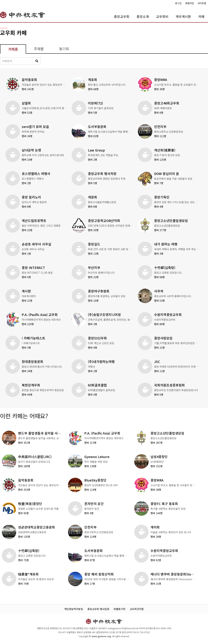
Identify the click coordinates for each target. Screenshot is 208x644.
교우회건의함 (137, 609)
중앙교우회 (122, 16)
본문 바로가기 (0, 0)
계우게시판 (183, 16)
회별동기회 (119, 609)
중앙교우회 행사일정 (98, 609)
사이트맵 (202, 3)
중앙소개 (143, 16)
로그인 (178, 3)
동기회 (64, 49)
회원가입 (190, 3)
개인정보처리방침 (74, 609)
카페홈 (13, 49)
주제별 (39, 49)
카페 (201, 16)
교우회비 (162, 16)
